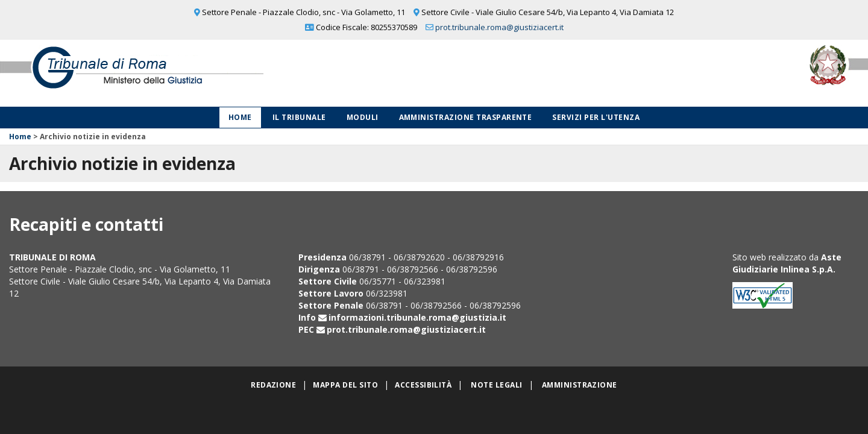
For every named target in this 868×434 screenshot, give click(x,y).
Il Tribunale (299, 117)
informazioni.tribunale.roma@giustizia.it (417, 317)
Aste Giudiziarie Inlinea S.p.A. (787, 263)
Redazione (273, 385)
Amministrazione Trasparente (466, 117)
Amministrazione (580, 385)
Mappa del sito (345, 385)
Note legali (496, 385)
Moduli (363, 117)
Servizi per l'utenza (596, 117)
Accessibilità (423, 385)
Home (240, 117)
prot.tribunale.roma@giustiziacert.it (499, 27)
